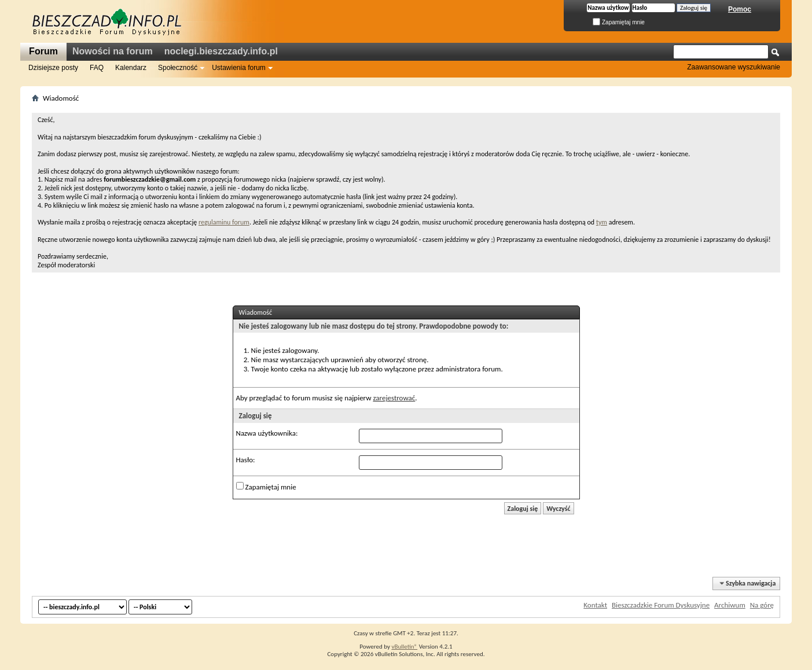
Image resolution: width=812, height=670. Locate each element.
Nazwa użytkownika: (267, 433)
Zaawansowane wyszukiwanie (734, 67)
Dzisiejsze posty (53, 68)
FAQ (97, 68)
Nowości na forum (113, 51)
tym (602, 222)
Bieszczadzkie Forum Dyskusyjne (661, 605)
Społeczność (178, 68)
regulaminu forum (224, 222)
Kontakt (595, 605)
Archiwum (730, 605)
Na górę (762, 605)
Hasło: (246, 460)
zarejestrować (394, 398)
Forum (43, 51)
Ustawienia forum (239, 68)
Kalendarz (131, 68)
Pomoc (740, 9)
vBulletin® (404, 647)
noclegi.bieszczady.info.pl (221, 51)
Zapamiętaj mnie (619, 22)
